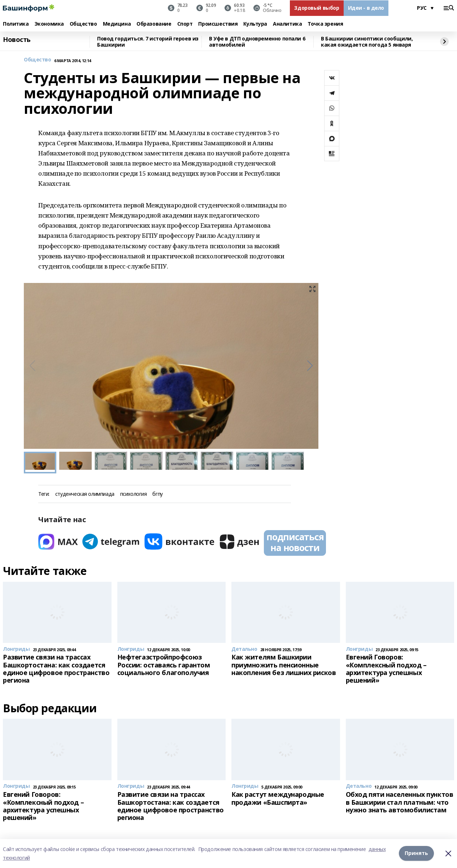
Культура (255, 24)
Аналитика (287, 24)
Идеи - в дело (366, 8)
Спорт (185, 24)
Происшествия (218, 24)
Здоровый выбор (317, 8)
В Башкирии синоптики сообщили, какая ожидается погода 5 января (367, 42)
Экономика (49, 24)
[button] (310, 366)
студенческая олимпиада (85, 494)
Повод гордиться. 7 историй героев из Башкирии (148, 42)
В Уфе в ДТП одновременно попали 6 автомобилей (257, 42)
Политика (16, 24)
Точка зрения (325, 24)
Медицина (117, 24)
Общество (83, 24)
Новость (17, 40)
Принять (416, 853)
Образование (154, 24)
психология (134, 494)
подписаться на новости (295, 542)
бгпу (157, 494)
